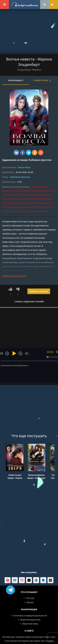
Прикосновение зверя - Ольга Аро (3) (36, 476)
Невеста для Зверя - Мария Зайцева (15, 476)
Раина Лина (24, 167)
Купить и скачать (39, 291)
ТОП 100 (30, 598)
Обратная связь (30, 624)
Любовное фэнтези (40, 160)
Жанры (30, 602)
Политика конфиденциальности (30, 615)
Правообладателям (30, 620)
